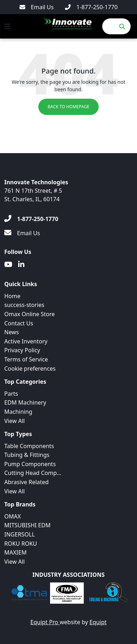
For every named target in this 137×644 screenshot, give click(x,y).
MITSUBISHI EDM (27, 525)
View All (15, 421)
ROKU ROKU (21, 544)
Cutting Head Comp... (33, 473)
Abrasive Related (26, 482)
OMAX (13, 516)
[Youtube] (8, 265)
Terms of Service (26, 359)
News (12, 332)
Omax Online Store (29, 314)
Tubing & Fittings (27, 455)
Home (12, 296)
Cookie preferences (30, 369)
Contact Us (19, 323)
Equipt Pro (45, 622)
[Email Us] (37, 7)
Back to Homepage (68, 107)
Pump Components (30, 464)
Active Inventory (26, 341)
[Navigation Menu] (7, 27)
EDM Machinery (25, 402)
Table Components (29, 446)
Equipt (98, 622)
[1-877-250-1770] (91, 7)
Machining (18, 412)
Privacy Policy (22, 350)
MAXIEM (15, 552)
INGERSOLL (20, 534)
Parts (11, 394)
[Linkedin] (21, 265)
